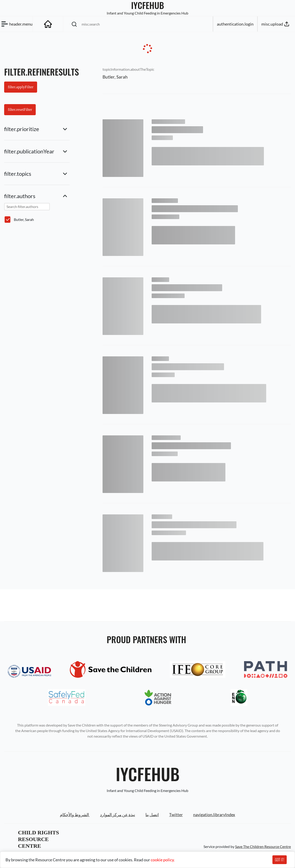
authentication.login (235, 24)
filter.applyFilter (21, 87)
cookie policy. (163, 860)
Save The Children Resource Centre (263, 846)
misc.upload (276, 24)
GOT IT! (280, 860)
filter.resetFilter (20, 110)
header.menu (16, 24)
